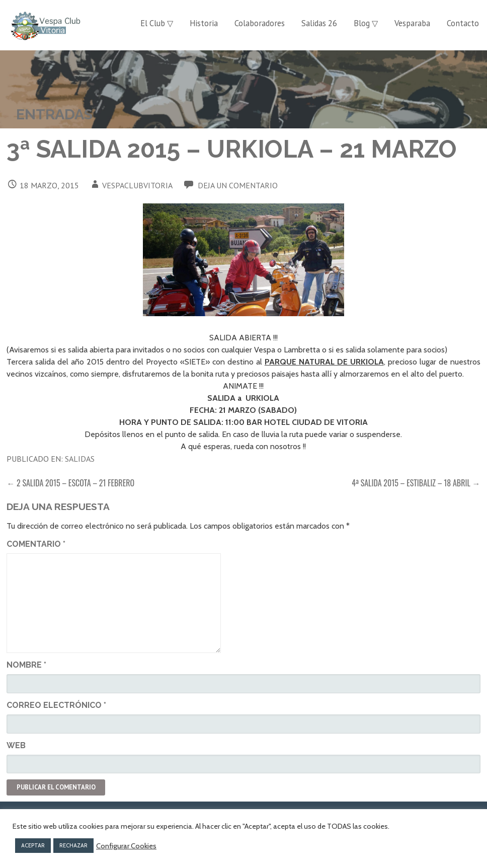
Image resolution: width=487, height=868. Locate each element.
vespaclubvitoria (137, 185)
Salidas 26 (319, 23)
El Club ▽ (157, 23)
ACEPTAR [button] (33, 845)
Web (16, 745)
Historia (204, 23)
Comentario (36, 544)
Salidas (80, 459)
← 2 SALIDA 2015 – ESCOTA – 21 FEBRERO (70, 483)
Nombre (26, 665)
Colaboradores (260, 23)
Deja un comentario (238, 185)
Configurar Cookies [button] (126, 846)
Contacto (463, 23)
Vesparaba (412, 23)
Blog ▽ (366, 23)
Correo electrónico (56, 705)
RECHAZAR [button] (73, 845)
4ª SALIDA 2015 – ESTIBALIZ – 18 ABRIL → (416, 483)
